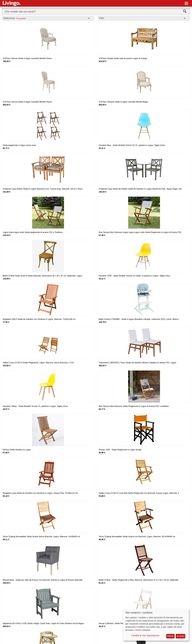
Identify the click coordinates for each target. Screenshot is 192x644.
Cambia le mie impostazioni (145, 635)
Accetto (181, 636)
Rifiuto (171, 636)
